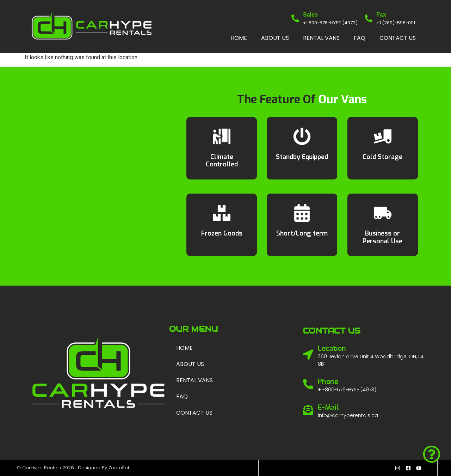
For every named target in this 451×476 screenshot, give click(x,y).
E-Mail (328, 407)
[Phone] (308, 384)
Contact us (398, 38)
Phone (328, 382)
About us (275, 38)
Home (239, 38)
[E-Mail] (308, 410)
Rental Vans (321, 38)
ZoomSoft (120, 468)
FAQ (360, 38)
